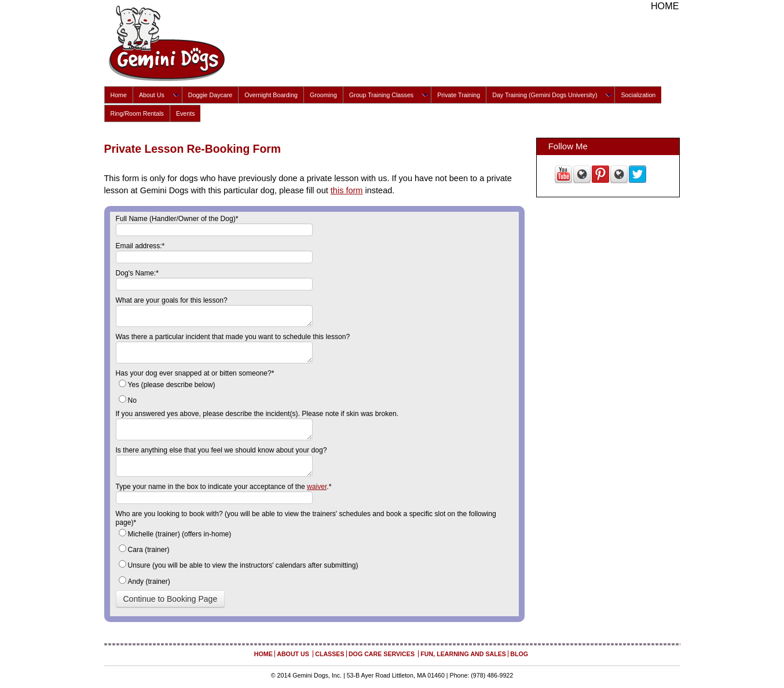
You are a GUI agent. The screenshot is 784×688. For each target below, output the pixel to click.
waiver (317, 487)
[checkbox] (314, 393)
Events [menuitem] (186, 113)
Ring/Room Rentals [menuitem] (137, 113)
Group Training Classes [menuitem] (381, 95)
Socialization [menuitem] (638, 95)
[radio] (314, 386)
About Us (294, 654)
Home (665, 6)
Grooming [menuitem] (323, 95)
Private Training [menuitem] (459, 95)
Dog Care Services (382, 654)
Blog (519, 654)
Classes (329, 654)
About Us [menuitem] (152, 95)
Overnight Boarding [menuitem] (271, 95)
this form (347, 190)
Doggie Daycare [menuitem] (210, 95)
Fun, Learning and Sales (463, 654)
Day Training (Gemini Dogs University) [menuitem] (545, 95)
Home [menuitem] (119, 95)
